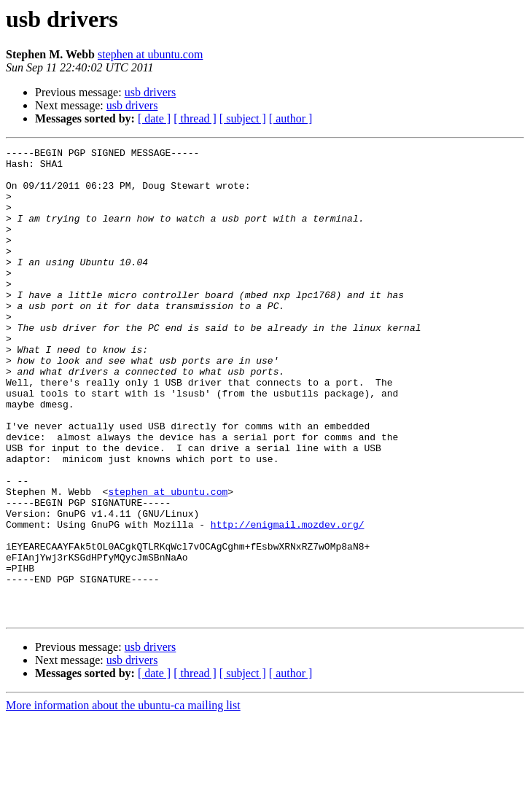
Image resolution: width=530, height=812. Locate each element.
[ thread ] (195, 118)
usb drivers (151, 92)
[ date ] (154, 118)
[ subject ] (243, 118)
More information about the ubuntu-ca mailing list (123, 799)
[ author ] (291, 118)
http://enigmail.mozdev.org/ (288, 601)
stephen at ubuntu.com (150, 54)
